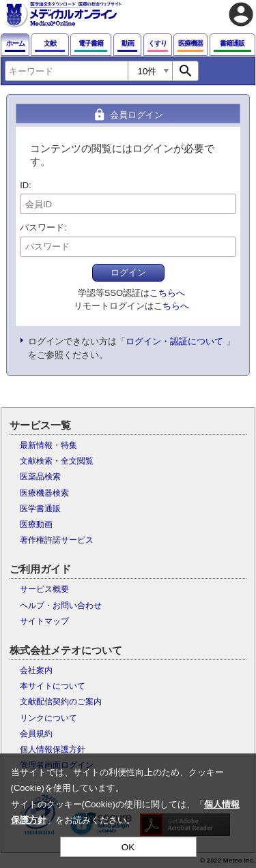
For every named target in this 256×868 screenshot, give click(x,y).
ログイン (128, 272)
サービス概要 (44, 589)
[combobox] (66, 71)
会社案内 (36, 670)
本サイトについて (53, 686)
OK (128, 847)
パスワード (42, 227)
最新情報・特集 (48, 445)
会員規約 (36, 734)
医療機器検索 (44, 493)
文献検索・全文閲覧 (57, 461)
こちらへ (167, 293)
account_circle (241, 14)
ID (24, 185)
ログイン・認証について (174, 341)
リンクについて (48, 718)
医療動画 (36, 524)
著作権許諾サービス (57, 540)
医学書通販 (40, 509)
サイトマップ (44, 621)
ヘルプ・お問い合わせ (61, 605)
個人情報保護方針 (53, 749)
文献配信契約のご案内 (61, 702)
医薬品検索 (40, 477)
